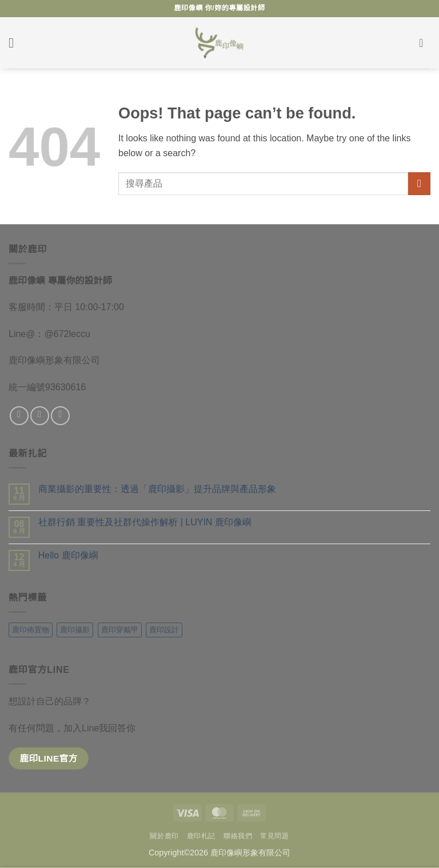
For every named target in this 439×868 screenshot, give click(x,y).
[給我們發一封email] (60, 416)
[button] (15, 43)
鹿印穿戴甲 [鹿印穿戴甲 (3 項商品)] (120, 630)
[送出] (419, 183)
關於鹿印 (164, 836)
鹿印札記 (201, 836)
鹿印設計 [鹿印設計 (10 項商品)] (164, 630)
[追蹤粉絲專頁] (19, 416)
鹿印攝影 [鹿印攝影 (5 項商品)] (75, 630)
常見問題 (274, 836)
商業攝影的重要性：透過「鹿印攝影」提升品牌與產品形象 (157, 489)
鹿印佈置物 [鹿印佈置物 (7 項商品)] (31, 630)
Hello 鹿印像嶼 (68, 555)
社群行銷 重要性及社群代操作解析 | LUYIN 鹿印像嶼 (145, 522)
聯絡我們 (238, 836)
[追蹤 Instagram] (40, 416)
